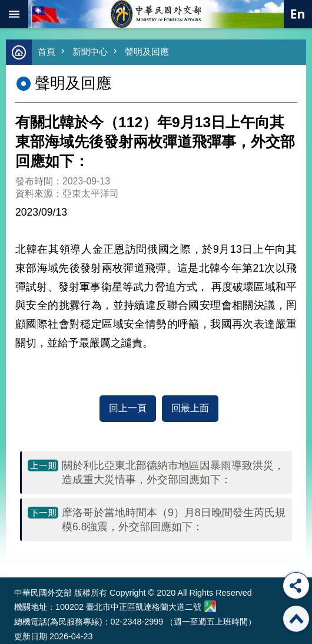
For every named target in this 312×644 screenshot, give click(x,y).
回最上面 (190, 408)
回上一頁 (128, 408)
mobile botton (14, 14)
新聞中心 (90, 52)
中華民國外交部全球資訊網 (156, 14)
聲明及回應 (147, 52)
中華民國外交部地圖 (210, 606)
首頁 (47, 52)
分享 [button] (296, 586)
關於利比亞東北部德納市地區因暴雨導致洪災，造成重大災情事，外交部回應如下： (173, 473)
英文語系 (298, 14)
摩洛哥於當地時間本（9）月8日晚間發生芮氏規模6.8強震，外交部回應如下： (174, 520)
